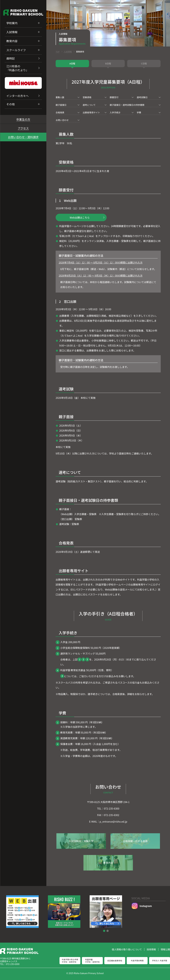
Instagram (142, 906)
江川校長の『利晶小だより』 (17, 68)
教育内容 (12, 41)
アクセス (23, 128)
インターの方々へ (17, 96)
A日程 (72, 63)
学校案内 (12, 23)
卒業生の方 (23, 119)
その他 (11, 104)
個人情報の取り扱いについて (127, 949)
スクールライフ (16, 50)
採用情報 (151, 949)
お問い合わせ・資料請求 (23, 137)
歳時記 (11, 58)
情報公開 (165, 949)
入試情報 (12, 32)
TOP (58, 52)
